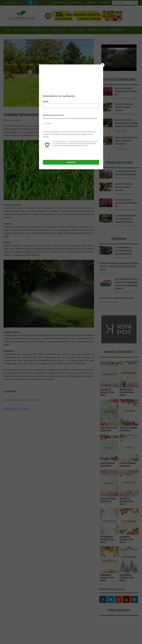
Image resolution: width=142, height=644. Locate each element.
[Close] (102, 65)
